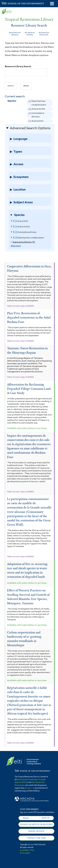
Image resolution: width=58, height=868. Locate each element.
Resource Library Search (18, 66)
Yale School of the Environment (8, 3)
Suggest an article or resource (36, 824)
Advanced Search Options (30, 128)
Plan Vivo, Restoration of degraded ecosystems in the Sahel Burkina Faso (29, 317)
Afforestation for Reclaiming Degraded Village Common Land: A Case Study (29, 389)
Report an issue (36, 831)
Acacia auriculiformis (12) (24, 242)
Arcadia (28, 788)
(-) (30, 103)
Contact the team (36, 838)
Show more (16, 246)
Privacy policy (25, 853)
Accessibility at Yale (27, 850)
